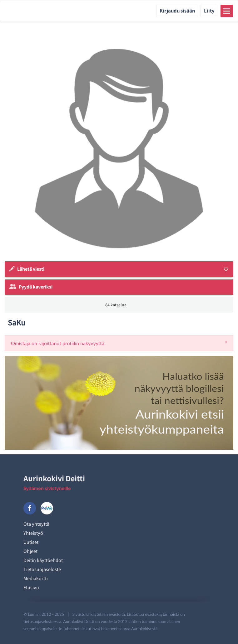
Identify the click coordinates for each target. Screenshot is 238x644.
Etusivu (31, 588)
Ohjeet (30, 551)
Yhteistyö (33, 533)
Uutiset (31, 542)
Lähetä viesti (31, 269)
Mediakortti (36, 578)
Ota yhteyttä (36, 524)
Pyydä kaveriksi (36, 287)
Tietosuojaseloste (42, 569)
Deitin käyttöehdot (43, 560)
